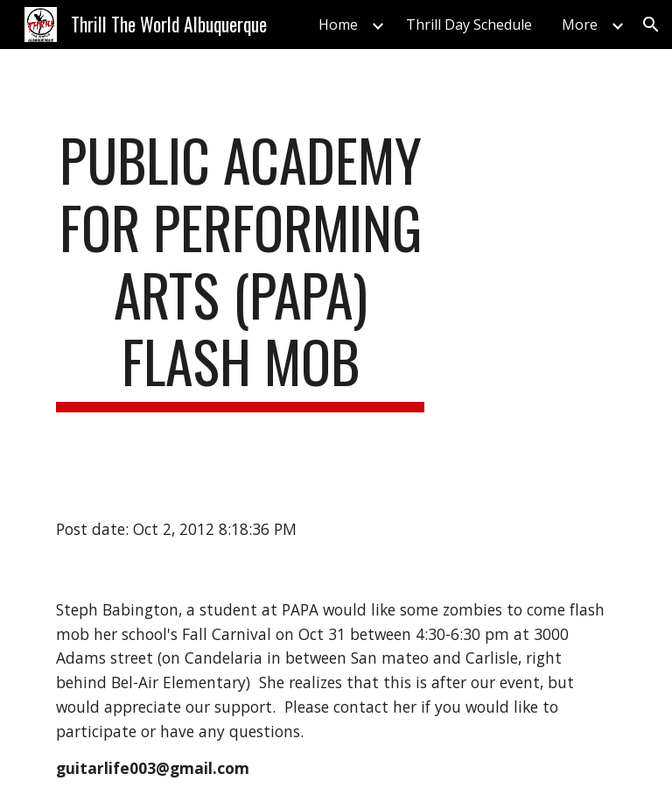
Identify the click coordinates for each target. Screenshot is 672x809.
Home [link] (338, 25)
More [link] (580, 25)
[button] (651, 25)
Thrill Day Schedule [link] (469, 25)
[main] (240, 269)
